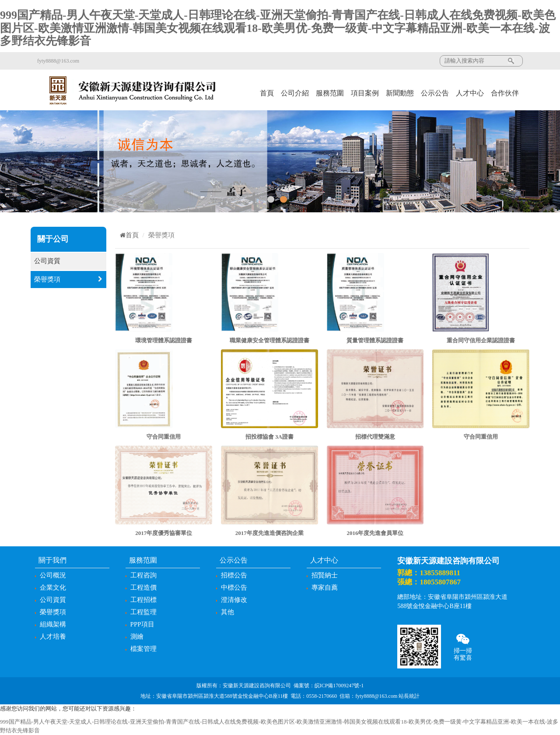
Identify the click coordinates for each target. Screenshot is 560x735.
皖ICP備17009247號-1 (339, 686)
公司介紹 (295, 93)
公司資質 (68, 261)
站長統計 (409, 696)
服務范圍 (330, 93)
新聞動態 (400, 93)
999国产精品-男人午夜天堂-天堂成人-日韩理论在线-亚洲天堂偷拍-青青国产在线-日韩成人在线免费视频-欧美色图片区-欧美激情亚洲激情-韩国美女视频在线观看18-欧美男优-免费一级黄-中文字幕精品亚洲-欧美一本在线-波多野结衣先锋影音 (278, 28)
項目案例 (365, 93)
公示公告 (435, 93)
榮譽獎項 (68, 280)
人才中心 (470, 93)
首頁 (267, 93)
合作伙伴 (505, 93)
